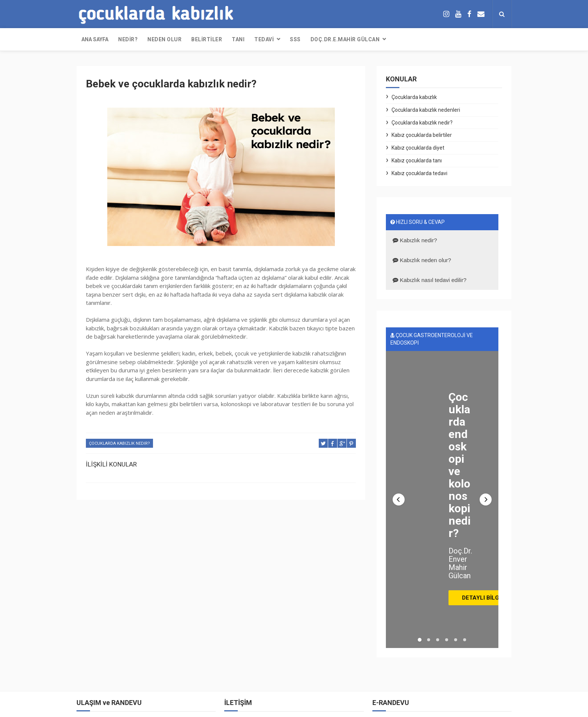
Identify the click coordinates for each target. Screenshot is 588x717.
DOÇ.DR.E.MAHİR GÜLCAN (345, 39)
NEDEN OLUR (164, 39)
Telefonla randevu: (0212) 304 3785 (121, 669)
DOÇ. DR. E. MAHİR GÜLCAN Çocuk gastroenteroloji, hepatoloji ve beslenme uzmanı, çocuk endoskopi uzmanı (142, 556)
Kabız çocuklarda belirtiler (422, 135)
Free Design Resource (261, 707)
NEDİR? (128, 39)
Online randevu (97, 681)
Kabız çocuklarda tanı (417, 160)
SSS (295, 39)
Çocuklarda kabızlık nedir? (119, 443)
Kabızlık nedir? (415, 240)
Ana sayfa (95, 39)
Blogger (330, 707)
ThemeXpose (217, 707)
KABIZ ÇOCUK (398, 707)
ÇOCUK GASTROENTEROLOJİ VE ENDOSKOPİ (432, 339)
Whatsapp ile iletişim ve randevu (117, 643)
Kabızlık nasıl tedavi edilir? (430, 280)
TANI (238, 39)
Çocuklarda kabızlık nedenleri (426, 110)
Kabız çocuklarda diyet (418, 148)
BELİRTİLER (207, 39)
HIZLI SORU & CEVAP (418, 222)
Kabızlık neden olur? (422, 260)
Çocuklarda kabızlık (414, 97)
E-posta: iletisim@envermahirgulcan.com (128, 631)
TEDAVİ (264, 39)
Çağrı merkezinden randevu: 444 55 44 (124, 656)
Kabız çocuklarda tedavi (419, 173)
